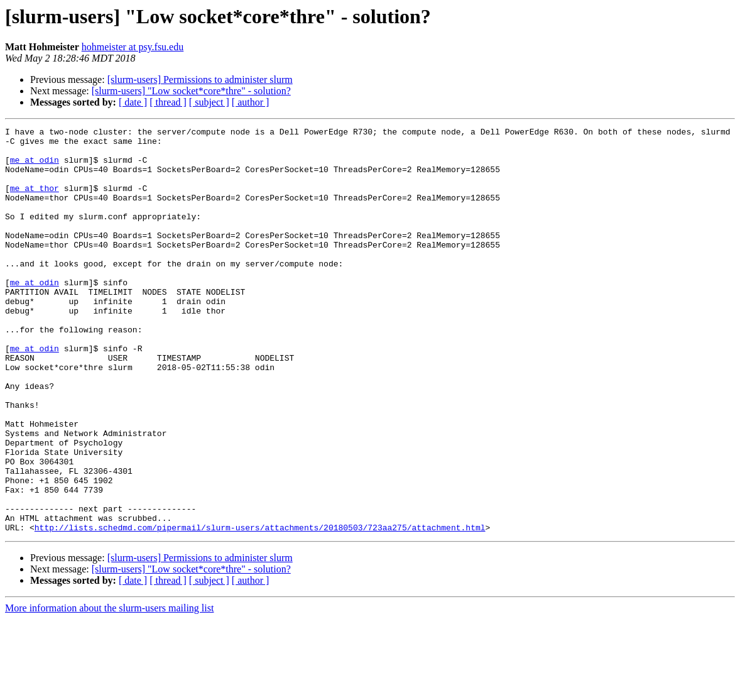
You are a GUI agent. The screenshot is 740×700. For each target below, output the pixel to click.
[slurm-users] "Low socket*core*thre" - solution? (191, 91)
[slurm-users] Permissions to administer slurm (200, 79)
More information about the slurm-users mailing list (109, 689)
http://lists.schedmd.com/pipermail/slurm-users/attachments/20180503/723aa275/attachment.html (260, 608)
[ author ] (251, 102)
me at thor (35, 201)
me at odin (35, 167)
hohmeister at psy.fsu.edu (133, 47)
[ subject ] (209, 102)
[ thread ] (168, 102)
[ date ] (133, 102)
